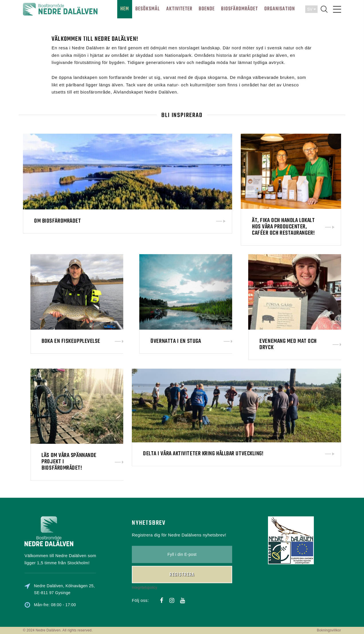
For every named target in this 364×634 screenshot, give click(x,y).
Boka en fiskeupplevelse (115, 341)
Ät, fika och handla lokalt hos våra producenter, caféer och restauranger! (283, 227)
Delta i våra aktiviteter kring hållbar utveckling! (203, 428)
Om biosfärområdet (57, 221)
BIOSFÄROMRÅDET (239, 9)
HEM (125, 9)
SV (311, 9)
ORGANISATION (280, 9)
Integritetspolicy (144, 563)
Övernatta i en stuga (220, 341)
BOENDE (207, 9)
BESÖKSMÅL (148, 9)
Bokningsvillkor (329, 630)
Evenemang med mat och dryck (332, 344)
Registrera (182, 550)
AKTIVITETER (179, 9)
